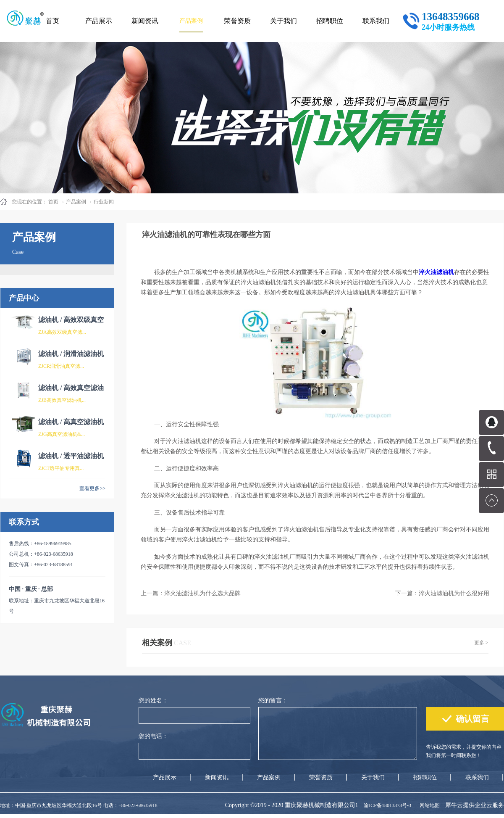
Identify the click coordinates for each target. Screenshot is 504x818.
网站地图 (428, 805)
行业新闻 (104, 202)
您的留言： (273, 701)
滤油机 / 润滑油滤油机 (71, 354)
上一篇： (191, 593)
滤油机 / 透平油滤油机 (71, 456)
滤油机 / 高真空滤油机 (71, 422)
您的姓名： (153, 701)
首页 (52, 21)
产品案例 (76, 202)
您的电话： (153, 736)
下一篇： (442, 593)
